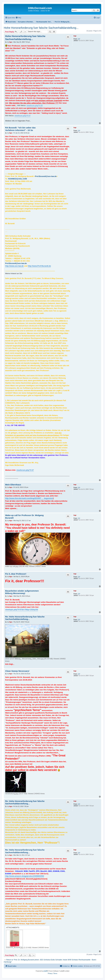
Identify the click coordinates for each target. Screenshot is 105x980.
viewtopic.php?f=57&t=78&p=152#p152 (22, 610)
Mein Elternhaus (13, 485)
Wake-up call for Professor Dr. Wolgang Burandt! (24, 517)
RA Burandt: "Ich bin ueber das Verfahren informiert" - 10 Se (20, 129)
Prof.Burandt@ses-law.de (46, 176)
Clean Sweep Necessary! (17, 671)
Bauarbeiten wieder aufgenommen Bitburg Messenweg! (22, 592)
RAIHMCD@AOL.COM (18, 179)
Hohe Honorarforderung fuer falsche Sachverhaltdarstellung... (41, 28)
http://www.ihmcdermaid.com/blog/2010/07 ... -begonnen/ (29, 498)
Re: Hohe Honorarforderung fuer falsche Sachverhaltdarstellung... (25, 618)
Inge (75, 36)
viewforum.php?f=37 (22, 116)
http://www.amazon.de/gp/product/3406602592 (25, 876)
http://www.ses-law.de (14, 266)
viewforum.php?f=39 (35, 105)
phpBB (45, 971)
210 (79, 39)
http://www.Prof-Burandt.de (39, 266)
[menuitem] (18, 18)
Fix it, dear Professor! (16, 574)
